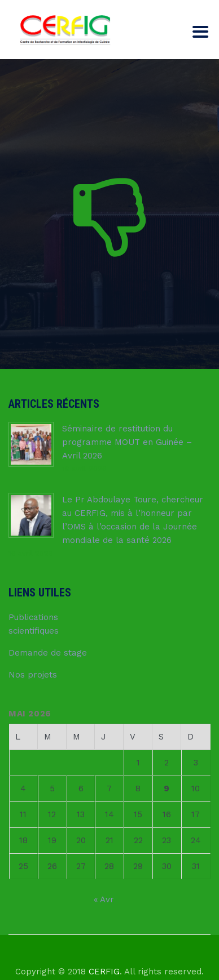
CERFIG (104, 972)
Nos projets (33, 675)
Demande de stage (48, 653)
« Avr (104, 899)
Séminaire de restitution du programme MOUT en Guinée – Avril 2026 (127, 442)
